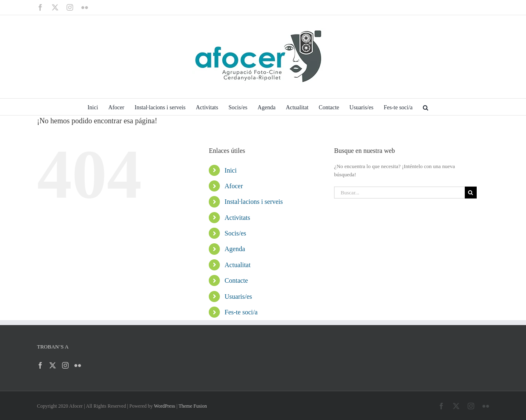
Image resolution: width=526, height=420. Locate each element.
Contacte (236, 280)
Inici (231, 170)
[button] (426, 107)
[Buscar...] (399, 193)
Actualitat (238, 265)
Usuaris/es (239, 297)
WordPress (165, 406)
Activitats (238, 218)
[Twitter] (53, 365)
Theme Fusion (193, 406)
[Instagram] (65, 365)
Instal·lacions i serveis (254, 202)
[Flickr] (78, 365)
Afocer (234, 186)
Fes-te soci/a (241, 312)
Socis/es (235, 233)
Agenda (235, 249)
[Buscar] (471, 193)
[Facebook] (40, 365)
